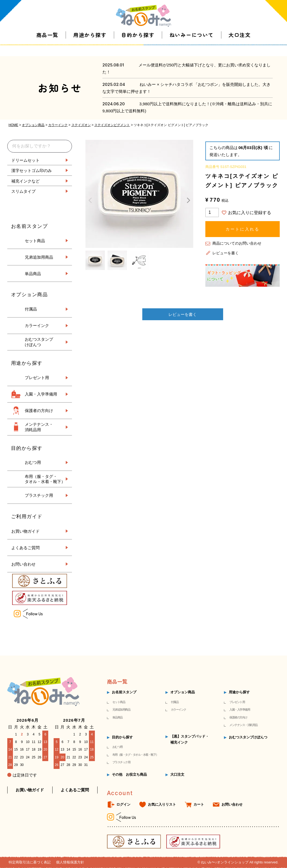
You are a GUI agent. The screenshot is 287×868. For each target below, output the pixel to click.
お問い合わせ (23, 564)
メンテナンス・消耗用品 (243, 725)
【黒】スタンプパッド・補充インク (190, 739)
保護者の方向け (39, 411)
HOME (13, 125)
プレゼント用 (37, 378)
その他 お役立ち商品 (129, 774)
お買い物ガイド (25, 531)
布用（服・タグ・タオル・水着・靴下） (135, 755)
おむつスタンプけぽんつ (248, 737)
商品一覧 (47, 46)
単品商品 (33, 274)
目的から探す (138, 46)
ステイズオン (81, 125)
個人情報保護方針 (70, 862)
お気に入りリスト (162, 804)
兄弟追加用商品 (39, 257)
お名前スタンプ (124, 692)
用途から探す (90, 46)
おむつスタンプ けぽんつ (39, 342)
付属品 (31, 309)
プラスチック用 (39, 495)
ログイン (123, 804)
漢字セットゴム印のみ (32, 170)
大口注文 (240, 46)
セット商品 (35, 241)
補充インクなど (25, 181)
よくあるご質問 (25, 547)
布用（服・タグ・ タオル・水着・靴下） (45, 479)
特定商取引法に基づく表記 (30, 862)
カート (199, 804)
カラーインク (58, 125)
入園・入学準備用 (41, 394)
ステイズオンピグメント (112, 125)
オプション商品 (33, 125)
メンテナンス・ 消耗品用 (39, 427)
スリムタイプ (23, 191)
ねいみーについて (192, 46)
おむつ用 (33, 462)
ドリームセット (25, 160)
